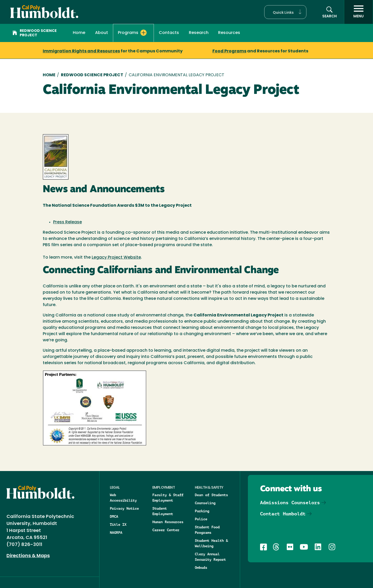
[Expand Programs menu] (144, 33)
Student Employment (163, 511)
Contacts (169, 33)
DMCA (114, 516)
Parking (202, 511)
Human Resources (168, 522)
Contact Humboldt (283, 514)
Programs (128, 33)
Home (79, 33)
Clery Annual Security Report (210, 557)
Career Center (166, 530)
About (102, 33)
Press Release (67, 222)
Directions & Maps (28, 556)
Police (201, 519)
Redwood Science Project (35, 33)
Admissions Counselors (290, 503)
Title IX (118, 524)
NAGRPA (116, 532)
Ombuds (201, 568)
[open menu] (358, 12)
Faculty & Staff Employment (168, 498)
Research (199, 33)
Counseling (205, 503)
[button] (285, 12)
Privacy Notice (124, 508)
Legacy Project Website (116, 258)
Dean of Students (211, 495)
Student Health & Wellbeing (211, 543)
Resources (229, 33)
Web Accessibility (123, 498)
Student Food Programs (207, 530)
